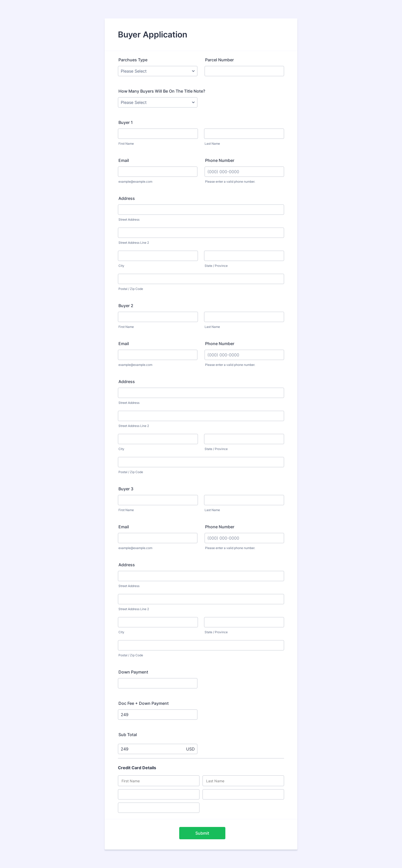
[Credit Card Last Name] (243, 781)
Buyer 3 (126, 489)
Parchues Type (133, 60)
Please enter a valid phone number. (230, 182)
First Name (126, 144)
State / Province (216, 266)
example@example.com (135, 182)
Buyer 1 (126, 122)
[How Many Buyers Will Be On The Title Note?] (158, 102)
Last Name (212, 144)
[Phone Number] (244, 172)
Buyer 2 (126, 306)
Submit (202, 833)
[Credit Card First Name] (159, 781)
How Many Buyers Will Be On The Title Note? (162, 91)
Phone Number (220, 160)
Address (127, 198)
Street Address (129, 220)
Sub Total (128, 735)
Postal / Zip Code (131, 289)
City (121, 266)
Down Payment (133, 672)
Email (124, 160)
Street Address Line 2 (134, 243)
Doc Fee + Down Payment (144, 703)
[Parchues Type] (158, 71)
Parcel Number (219, 60)
